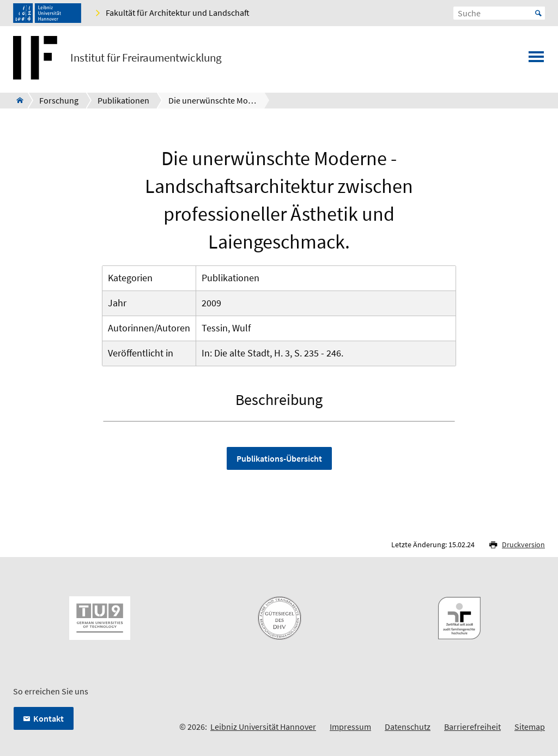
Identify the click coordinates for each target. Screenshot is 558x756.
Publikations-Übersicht (279, 458)
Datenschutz (408, 727)
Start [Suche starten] (538, 13)
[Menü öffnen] (536, 60)
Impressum (350, 727)
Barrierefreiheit (472, 727)
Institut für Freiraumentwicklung (146, 58)
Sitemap (530, 727)
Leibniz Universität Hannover (263, 727)
